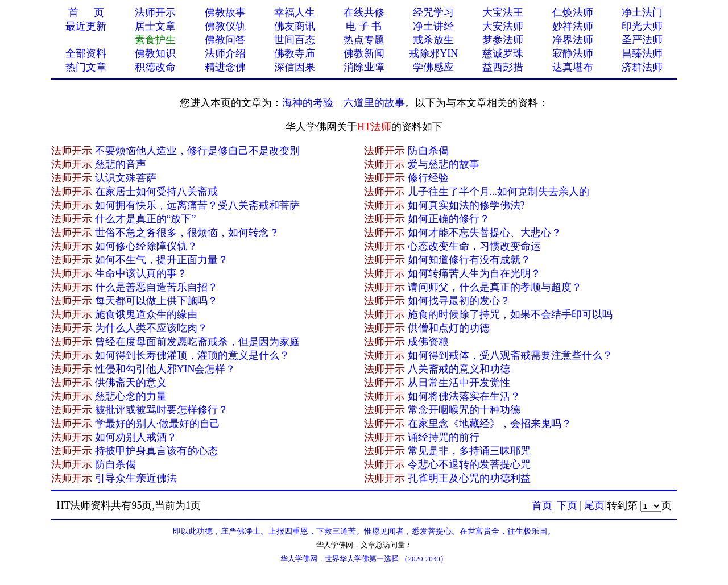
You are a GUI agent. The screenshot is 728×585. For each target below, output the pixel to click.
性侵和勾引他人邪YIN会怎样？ (166, 369)
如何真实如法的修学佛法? (466, 205)
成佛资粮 (428, 342)
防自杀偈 (428, 151)
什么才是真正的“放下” (146, 219)
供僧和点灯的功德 (449, 328)
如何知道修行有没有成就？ (469, 260)
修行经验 (428, 178)
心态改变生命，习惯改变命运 (474, 246)
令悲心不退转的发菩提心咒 (469, 464)
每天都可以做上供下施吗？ (156, 301)
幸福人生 (295, 13)
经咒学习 (433, 13)
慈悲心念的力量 (131, 396)
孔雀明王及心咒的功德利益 (469, 478)
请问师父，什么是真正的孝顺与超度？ (495, 287)
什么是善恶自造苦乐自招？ (156, 287)
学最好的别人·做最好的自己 (158, 424)
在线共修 (364, 13)
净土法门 (642, 13)
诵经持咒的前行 (444, 437)
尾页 (594, 505)
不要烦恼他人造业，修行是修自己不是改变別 (197, 151)
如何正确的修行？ (449, 219)
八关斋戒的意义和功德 (459, 369)
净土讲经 (433, 26)
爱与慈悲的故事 (444, 164)
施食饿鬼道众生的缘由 (146, 314)
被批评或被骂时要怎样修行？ (162, 410)
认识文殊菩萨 (126, 178)
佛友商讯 (295, 26)
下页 (567, 505)
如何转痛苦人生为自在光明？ (474, 273)
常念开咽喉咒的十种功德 (464, 410)
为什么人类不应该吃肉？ (151, 328)
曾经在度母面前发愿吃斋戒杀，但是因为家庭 (197, 342)
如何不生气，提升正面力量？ (162, 260)
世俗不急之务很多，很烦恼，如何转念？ (187, 233)
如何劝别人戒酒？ (136, 437)
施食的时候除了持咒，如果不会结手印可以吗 (510, 314)
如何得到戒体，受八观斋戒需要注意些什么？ (510, 355)
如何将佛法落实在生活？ (464, 396)
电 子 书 (364, 26)
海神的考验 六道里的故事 (344, 103)
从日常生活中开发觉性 (459, 383)
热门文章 (86, 67)
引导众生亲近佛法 (136, 478)
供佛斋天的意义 (131, 383)
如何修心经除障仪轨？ (146, 246)
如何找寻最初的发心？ (459, 301)
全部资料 (86, 53)
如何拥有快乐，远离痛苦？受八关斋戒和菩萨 (197, 205)
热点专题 (364, 40)
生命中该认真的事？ (141, 273)
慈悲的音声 (121, 164)
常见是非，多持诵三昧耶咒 (469, 451)
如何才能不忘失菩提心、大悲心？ (485, 233)
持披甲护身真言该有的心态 (156, 451)
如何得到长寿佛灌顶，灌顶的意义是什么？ (192, 355)
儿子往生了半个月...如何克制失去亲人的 (499, 192)
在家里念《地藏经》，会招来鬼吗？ (490, 424)
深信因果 (295, 67)
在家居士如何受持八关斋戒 (156, 192)
